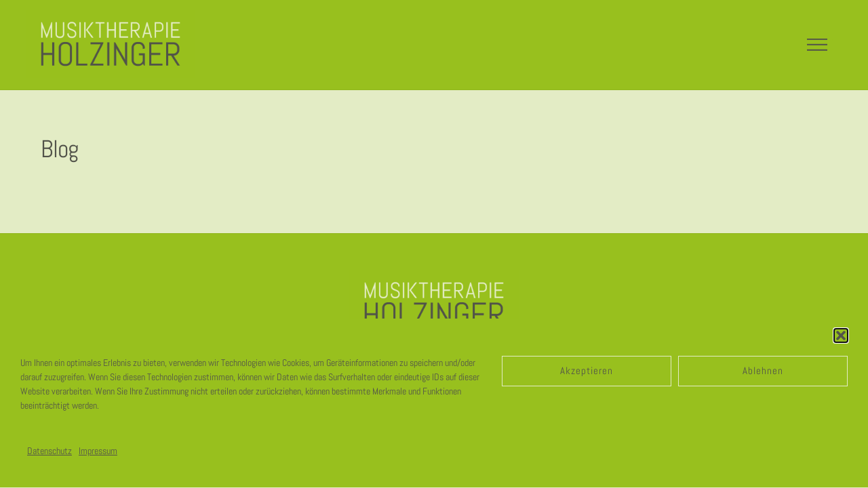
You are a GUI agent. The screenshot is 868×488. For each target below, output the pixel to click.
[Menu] (817, 45)
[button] (841, 335)
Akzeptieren (587, 370)
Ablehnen (763, 370)
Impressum (98, 451)
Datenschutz (50, 451)
